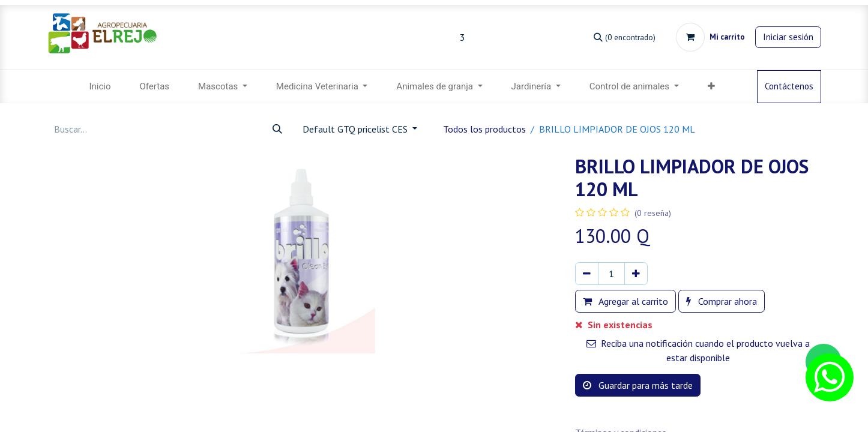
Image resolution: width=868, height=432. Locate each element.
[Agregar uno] (636, 274)
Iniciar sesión (788, 37)
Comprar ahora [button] (722, 301)
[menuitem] (100, 87)
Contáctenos (789, 86)
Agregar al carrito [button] (625, 301)
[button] (711, 87)
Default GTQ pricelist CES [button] (356, 129)
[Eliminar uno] (587, 274)
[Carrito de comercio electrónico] (710, 37)
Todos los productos (484, 129)
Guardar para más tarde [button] (638, 385)
